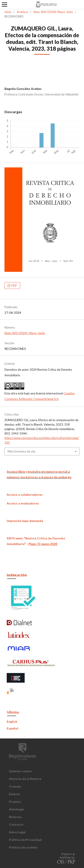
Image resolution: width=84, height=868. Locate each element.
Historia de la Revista (25, 779)
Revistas (15, 817)
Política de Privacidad (25, 840)
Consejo (15, 786)
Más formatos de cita (22, 451)
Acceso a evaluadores (23, 503)
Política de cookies (23, 847)
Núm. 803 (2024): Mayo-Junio (53, 12)
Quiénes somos (20, 771)
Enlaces (15, 794)
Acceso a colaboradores (25, 495)
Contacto (16, 824)
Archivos (23, 12)
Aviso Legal (17, 832)
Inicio (8, 12)
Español (13, 728)
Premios (15, 802)
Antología (16, 809)
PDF (14, 286)
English (12, 722)
